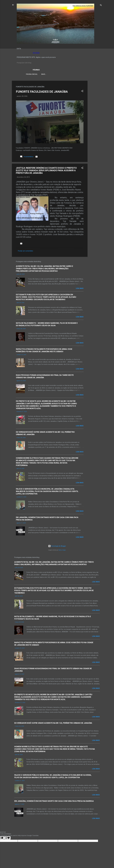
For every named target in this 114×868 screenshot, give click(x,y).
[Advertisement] (96, 111)
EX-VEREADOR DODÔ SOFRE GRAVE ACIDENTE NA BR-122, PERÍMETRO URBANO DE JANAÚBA (53, 723)
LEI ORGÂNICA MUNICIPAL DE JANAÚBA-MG (56, 74)
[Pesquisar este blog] (57, 63)
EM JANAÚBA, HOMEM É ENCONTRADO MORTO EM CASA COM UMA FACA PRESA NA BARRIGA (54, 801)
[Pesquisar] (101, 6)
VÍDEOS (79, 74)
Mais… (87, 74)
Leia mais (80, 289)
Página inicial (30, 74)
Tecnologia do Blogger (57, 546)
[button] (82, 92)
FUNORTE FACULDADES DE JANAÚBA (42, 92)
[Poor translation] (7, 838)
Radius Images (62, 550)
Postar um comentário (26, 251)
